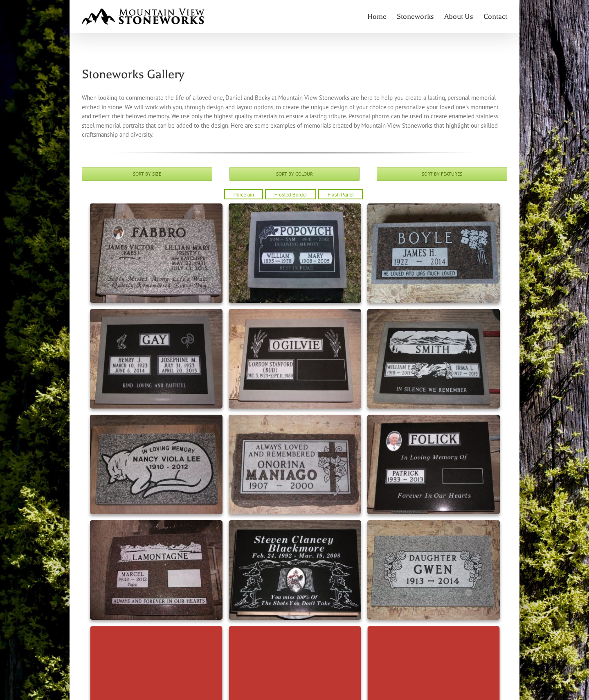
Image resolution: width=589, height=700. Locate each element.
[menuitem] (382, 16)
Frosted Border (291, 195)
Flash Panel (341, 195)
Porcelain (244, 195)
